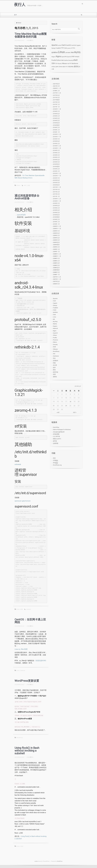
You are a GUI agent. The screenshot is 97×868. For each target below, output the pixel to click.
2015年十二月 (57, 134)
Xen (54, 354)
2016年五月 (56, 123)
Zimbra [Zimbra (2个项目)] (61, 67)
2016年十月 (56, 111)
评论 (55, 463)
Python (55, 342)
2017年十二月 (57, 93)
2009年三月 (56, 247)
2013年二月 (56, 171)
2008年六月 (56, 265)
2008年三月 (56, 272)
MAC (25, 185)
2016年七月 (56, 118)
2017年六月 (56, 98)
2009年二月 (56, 249)
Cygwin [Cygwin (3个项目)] (78, 45)
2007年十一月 (57, 279)
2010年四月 (56, 217)
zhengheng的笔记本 (59, 432)
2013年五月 (56, 164)
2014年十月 (56, 150)
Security (55, 345)
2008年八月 (56, 261)
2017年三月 (56, 102)
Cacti (54, 301)
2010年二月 (56, 222)
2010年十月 (56, 203)
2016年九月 (56, 114)
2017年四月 (56, 100)
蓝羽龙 (55, 441)
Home (19, 23)
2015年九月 (56, 141)
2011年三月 (56, 194)
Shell (22, 846)
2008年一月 (56, 275)
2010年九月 (56, 206)
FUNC (55, 310)
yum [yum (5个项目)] (57, 67)
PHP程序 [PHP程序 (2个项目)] (77, 57)
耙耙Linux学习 (57, 439)
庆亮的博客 (56, 434)
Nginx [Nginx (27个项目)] (58, 56)
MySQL (55, 324)
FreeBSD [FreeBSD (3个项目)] (58, 48)
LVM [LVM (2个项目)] (66, 53)
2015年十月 (56, 139)
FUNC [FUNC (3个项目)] (66, 48)
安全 (54, 358)
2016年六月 (56, 121)
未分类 (55, 365)
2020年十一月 (57, 88)
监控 (54, 368)
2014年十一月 (57, 148)
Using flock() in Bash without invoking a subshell (27, 751)
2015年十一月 (57, 137)
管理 (54, 374)
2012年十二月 (57, 173)
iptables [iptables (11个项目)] (55, 52)
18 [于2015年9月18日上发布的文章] (70, 402)
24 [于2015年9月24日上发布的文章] (66, 406)
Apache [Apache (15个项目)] (55, 45)
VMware (55, 349)
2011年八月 (56, 192)
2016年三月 (56, 127)
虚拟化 (55, 377)
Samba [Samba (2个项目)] (66, 60)
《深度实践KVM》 (41, 661)
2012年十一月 (57, 176)
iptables (55, 312)
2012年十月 (56, 178)
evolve (36, 861)
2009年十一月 (57, 229)
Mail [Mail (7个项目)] (72, 52)
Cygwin (55, 303)
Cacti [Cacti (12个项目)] (64, 45)
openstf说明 (21, 215)
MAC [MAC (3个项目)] (69, 53)
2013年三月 (56, 169)
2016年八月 (56, 116)
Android (28, 609)
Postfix (55, 338)
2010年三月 (56, 219)
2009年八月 (56, 235)
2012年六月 (56, 183)
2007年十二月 (57, 277)
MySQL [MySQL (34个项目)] (78, 52)
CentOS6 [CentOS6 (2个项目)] (74, 45)
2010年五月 (56, 215)
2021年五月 (56, 84)
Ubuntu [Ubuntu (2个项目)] (60, 64)
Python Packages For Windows (62, 430)
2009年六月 (56, 240)
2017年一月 (56, 107)
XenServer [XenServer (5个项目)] (75, 63)
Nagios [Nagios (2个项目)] (54, 57)
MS (54, 319)
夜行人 (20, 5)
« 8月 (58, 412)
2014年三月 (56, 155)
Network (23, 671)
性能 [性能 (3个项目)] (69, 67)
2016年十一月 (57, 109)
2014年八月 (56, 153)
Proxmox (55, 340)
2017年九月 (56, 95)
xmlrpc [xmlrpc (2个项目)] (53, 67)
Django (55, 305)
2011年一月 (56, 196)
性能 (54, 363)
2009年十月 (56, 231)
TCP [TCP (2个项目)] (56, 64)
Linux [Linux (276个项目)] (61, 52)
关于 (15, 15)
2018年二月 (56, 91)
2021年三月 (56, 86)
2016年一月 (56, 132)
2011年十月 (56, 190)
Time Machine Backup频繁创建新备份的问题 (31, 35)
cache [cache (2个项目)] (60, 45)
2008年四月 (56, 270)
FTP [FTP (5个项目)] (62, 48)
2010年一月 (56, 224)
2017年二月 (56, 104)
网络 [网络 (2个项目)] (72, 67)
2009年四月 (56, 245)
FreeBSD (55, 308)
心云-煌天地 (56, 436)
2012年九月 (56, 180)
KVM (54, 315)
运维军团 (56, 443)
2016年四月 (56, 125)
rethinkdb (18, 464)
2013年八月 (56, 157)
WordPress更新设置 (27, 681)
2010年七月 (56, 210)
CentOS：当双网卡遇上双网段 (30, 621)
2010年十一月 (57, 201)
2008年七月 (56, 263)
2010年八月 (56, 208)
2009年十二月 (57, 226)
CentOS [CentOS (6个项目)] (68, 45)
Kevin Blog (56, 427)
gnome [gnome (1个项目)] (69, 48)
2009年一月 (56, 252)
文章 (55, 460)
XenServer (56, 356)
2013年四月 (56, 167)
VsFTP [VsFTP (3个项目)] (69, 64)
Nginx (55, 331)
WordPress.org (57, 465)
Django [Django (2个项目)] (54, 48)
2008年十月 (56, 258)
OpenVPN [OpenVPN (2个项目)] (64, 57)
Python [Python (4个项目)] (59, 60)
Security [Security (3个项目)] (71, 60)
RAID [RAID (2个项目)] (63, 60)
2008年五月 (56, 268)
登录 (54, 458)
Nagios (55, 326)
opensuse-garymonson (23, 501)
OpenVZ (55, 333)
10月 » (75, 412)
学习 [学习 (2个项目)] (67, 67)
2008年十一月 (57, 256)
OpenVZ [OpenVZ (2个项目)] (69, 57)
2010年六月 (56, 213)
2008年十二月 (57, 254)
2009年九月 (56, 233)
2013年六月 (56, 162)
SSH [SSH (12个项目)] (53, 63)
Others (18, 185)
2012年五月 (56, 185)
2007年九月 (56, 281)
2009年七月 (56, 238)
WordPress (20, 738)
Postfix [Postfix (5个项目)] (54, 60)
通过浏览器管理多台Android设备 (27, 197)
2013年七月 (56, 160)
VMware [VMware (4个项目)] (64, 63)
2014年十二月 (57, 146)
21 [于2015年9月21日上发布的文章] (54, 406)
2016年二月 (56, 130)
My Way (55, 322)
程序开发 (56, 372)
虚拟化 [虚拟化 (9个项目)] (76, 66)
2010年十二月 (57, 199)
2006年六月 (56, 284)
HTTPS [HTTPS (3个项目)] (73, 48)
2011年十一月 (57, 187)
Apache (55, 299)
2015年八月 (56, 144)
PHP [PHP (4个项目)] (73, 57)
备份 (29, 185)
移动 (22, 609)
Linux (18, 609)
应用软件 (56, 361)
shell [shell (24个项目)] (75, 60)
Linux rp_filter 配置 (21, 649)
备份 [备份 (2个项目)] (64, 67)
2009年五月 (56, 242)
